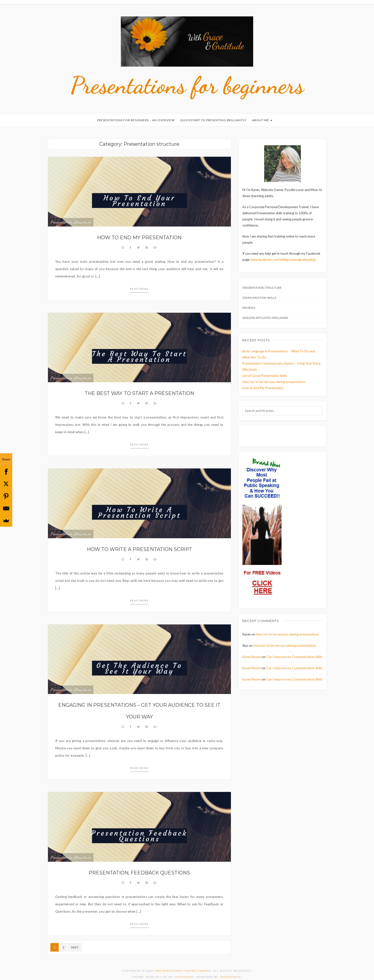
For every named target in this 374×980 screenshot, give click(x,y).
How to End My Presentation (139, 230)
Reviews (249, 300)
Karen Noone (252, 649)
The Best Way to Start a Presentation (139, 386)
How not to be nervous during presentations (274, 374)
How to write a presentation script (139, 542)
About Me (262, 113)
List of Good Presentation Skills (265, 368)
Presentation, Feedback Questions (139, 865)
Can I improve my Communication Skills (294, 649)
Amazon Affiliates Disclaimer (265, 311)
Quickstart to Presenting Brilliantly (213, 113)
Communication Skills (259, 290)
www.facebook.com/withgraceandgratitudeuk (283, 252)
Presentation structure (71, 215)
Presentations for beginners (187, 78)
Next (75, 940)
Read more (139, 281)
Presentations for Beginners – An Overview (136, 113)
